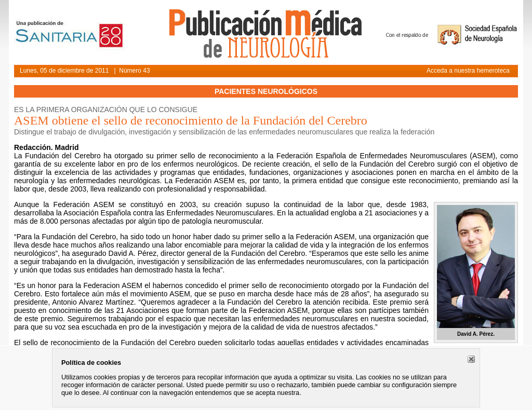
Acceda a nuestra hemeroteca (468, 71)
